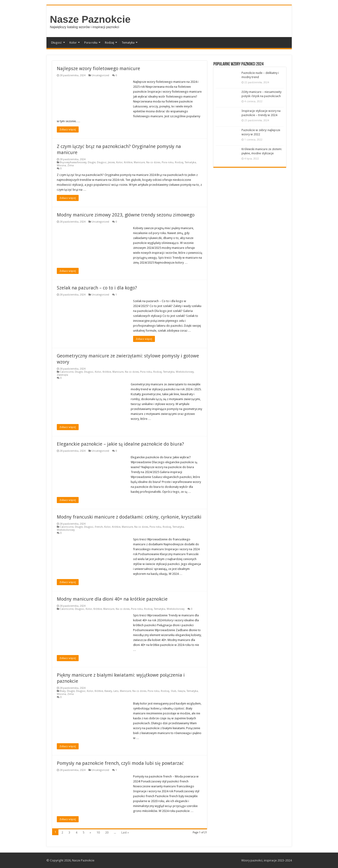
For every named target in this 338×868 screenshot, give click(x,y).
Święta (181, 691)
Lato (116, 691)
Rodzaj (109, 43)
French (99, 527)
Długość (57, 43)
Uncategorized (100, 75)
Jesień (111, 162)
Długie (92, 162)
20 (107, 832)
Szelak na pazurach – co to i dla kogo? (97, 288)
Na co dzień (153, 162)
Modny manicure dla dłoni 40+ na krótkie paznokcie (112, 599)
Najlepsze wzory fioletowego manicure (98, 68)
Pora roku (91, 43)
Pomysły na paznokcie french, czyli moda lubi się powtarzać (120, 763)
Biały (63, 691)
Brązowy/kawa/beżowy (73, 162)
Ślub (173, 691)
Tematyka (128, 43)
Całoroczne (67, 372)
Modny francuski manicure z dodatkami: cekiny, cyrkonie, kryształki (129, 517)
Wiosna (61, 165)
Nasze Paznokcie (90, 19)
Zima (71, 165)
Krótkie (128, 162)
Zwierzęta (63, 375)
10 (98, 832)
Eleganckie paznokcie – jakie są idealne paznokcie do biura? (121, 444)
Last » (125, 832)
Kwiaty (108, 691)
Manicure (139, 162)
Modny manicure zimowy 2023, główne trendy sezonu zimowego (126, 215)
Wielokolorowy (185, 372)
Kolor (73, 43)
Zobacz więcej (68, 129)
